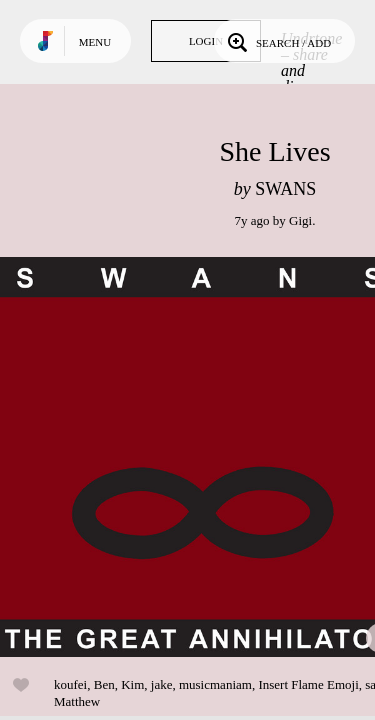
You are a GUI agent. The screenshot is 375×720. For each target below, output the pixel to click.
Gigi (300, 220)
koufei (70, 684)
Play (200, 457)
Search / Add (277, 41)
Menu (95, 42)
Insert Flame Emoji (308, 684)
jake (162, 684)
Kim (132, 684)
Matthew (77, 701)
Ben (104, 684)
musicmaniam (215, 684)
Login (206, 41)
